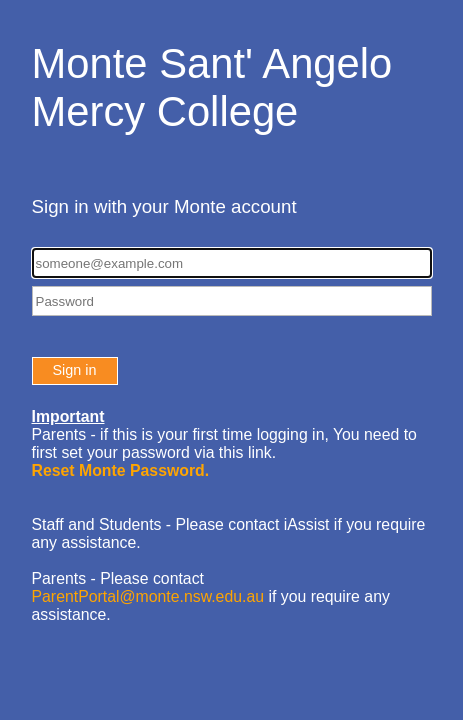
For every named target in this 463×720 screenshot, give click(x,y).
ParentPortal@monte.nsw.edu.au (148, 596)
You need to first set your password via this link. (224, 452)
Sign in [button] (75, 370)
